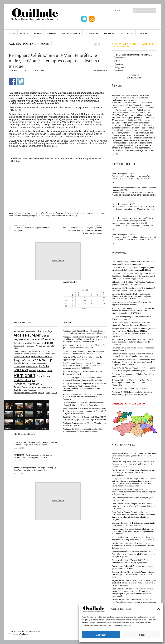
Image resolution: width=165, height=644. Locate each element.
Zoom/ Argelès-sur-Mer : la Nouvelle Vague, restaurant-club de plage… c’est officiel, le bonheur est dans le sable (134, 574)
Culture (38, 34)
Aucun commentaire (99, 71)
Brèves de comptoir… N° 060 (124, 174)
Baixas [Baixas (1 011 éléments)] (45, 336)
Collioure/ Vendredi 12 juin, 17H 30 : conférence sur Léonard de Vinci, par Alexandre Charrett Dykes (132, 355)
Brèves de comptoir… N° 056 (124, 235)
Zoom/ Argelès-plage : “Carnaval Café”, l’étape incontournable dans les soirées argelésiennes (130, 561)
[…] (114, 154)
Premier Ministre (58, 216)
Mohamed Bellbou (21, 216)
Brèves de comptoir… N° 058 (124, 204)
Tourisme (143, 34)
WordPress (23, 634)
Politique (110, 34)
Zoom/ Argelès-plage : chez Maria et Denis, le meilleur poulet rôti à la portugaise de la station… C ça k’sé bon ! (134, 539)
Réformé (120, 71)
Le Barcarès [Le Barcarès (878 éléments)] (32, 367)
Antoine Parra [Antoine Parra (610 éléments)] (31, 331)
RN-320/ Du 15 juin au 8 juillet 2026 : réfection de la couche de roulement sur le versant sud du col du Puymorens (133, 342)
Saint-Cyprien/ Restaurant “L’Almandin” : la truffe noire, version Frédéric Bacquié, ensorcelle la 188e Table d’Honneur (134, 456)
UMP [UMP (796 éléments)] (48, 392)
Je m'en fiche (121, 58)
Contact (116, 10)
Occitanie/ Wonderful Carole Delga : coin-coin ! (131, 388)
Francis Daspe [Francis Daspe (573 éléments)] (50, 354)
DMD (69, 213)
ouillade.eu (19, 632)
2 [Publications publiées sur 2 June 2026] (72, 295)
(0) (117, 154)
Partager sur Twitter (21, 81)
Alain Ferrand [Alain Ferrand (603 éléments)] (19, 331)
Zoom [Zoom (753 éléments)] (54, 393)
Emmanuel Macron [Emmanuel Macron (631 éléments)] (21, 354)
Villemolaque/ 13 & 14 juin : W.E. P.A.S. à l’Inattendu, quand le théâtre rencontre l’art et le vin (133, 283)
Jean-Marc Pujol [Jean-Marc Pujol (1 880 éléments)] (42, 360)
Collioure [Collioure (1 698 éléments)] (47, 343)
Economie (52, 34)
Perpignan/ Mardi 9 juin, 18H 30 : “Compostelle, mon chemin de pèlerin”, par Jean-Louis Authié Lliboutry (133, 269)
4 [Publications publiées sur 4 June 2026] (85, 295)
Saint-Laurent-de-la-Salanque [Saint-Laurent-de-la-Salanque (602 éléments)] (25, 393)
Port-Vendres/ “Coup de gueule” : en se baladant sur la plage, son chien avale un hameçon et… (133, 263)
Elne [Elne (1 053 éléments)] (47, 351)
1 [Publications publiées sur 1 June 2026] (66, 295)
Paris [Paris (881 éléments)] (50, 371)
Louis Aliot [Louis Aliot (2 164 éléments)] (21, 370)
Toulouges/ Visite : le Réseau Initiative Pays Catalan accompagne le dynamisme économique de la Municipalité (132, 383)
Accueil (11, 34)
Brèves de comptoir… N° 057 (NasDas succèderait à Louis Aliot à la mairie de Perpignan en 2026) (132, 219)
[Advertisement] (58, 180)
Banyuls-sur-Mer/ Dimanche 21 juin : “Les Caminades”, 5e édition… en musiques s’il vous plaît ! (134, 289)
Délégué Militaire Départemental (53, 213)
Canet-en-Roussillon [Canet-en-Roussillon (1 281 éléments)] (42, 339)
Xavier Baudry (71, 216)
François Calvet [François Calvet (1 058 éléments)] (22, 357)
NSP (118, 61)
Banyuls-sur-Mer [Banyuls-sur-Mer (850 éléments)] (22, 339)
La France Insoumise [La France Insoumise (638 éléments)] (38, 363)
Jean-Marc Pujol (93, 213)
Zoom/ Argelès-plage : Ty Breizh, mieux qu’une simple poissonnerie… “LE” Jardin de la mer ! (133, 524)
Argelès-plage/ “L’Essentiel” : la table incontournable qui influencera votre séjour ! (133, 567)
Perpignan (33, 216)
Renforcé (120, 64)
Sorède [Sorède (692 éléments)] (41, 393)
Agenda (24, 34)
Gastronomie (92, 34)
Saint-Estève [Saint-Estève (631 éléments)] (47, 387)
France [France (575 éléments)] (41, 354)
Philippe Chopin (44, 216)
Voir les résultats (134, 77)
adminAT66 (17, 71)
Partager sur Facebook (12, 81)
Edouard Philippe (79, 213)
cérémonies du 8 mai (22, 213)
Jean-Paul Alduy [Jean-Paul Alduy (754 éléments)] (21, 363)
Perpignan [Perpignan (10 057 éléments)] (24, 375)
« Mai (84, 308)
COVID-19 (35, 213)
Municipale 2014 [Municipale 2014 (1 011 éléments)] (38, 370)
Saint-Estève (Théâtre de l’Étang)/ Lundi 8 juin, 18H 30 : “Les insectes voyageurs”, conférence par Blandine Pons (134, 369)
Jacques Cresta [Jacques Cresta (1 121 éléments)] (22, 360)
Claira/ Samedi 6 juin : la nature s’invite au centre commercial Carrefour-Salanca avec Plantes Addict (132, 324)
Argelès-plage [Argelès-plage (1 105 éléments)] (45, 331)
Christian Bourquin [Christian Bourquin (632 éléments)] (33, 343)
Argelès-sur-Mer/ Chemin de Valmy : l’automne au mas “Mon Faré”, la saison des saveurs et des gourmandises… (133, 473)
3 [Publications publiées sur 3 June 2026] (79, 295)
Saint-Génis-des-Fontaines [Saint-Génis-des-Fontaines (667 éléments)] (25, 390)
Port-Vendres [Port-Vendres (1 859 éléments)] (22, 380)
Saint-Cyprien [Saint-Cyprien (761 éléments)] (34, 387)
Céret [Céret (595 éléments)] (41, 351)
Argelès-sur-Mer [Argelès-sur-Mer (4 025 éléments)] (27, 335)
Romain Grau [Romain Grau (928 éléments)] (20, 387)
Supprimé (120, 67)
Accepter (101, 635)
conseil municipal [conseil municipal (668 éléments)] (21, 351)
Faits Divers (126, 34)
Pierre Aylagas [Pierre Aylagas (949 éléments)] (44, 376)
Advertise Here (58, 261)
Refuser (141, 635)
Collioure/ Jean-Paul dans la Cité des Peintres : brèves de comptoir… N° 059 (134, 189)
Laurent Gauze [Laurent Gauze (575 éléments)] (19, 367)
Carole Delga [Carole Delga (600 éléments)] (19, 343)
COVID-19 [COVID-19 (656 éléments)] (34, 351)
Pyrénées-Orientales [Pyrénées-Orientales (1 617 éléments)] (27, 384)
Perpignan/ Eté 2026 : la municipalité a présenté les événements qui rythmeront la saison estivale (132, 393)
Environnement (71, 34)
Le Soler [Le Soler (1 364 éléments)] (44, 366)
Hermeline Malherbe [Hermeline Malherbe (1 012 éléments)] (42, 357)
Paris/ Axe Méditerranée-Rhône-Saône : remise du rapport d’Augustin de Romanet (131, 304)
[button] (159, 609)
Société (47, 44)
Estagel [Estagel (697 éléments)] (33, 354)
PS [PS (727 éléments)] (34, 381)
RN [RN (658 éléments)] (42, 384)
